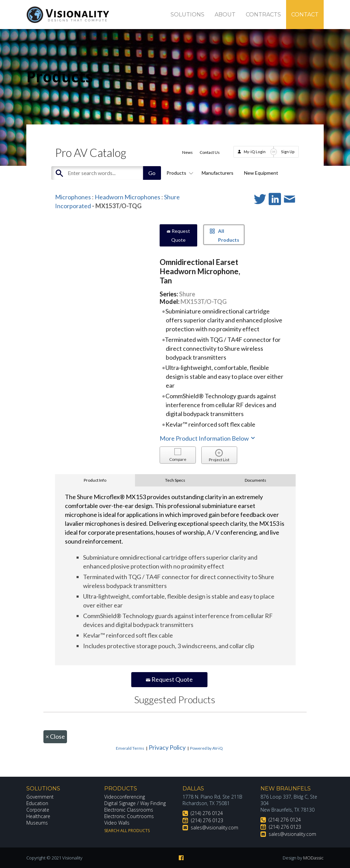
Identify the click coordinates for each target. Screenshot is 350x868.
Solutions (187, 15)
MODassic (313, 858)
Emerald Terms (130, 748)
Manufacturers (218, 173)
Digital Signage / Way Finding (135, 803)
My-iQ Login (255, 152)
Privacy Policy (167, 747)
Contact (305, 15)
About (225, 15)
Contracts (263, 15)
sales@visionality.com (214, 827)
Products (179, 173)
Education (37, 803)
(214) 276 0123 (207, 820)
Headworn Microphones (127, 197)
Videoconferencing (125, 797)
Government (40, 797)
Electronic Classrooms (129, 810)
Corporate (38, 810)
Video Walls (117, 823)
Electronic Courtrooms (129, 816)
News (187, 152)
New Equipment (261, 173)
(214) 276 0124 (207, 813)
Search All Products (127, 831)
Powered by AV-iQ (206, 748)
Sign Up (288, 152)
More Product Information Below (208, 438)
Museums (37, 823)
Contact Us (210, 152)
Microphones (73, 197)
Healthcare (38, 816)
